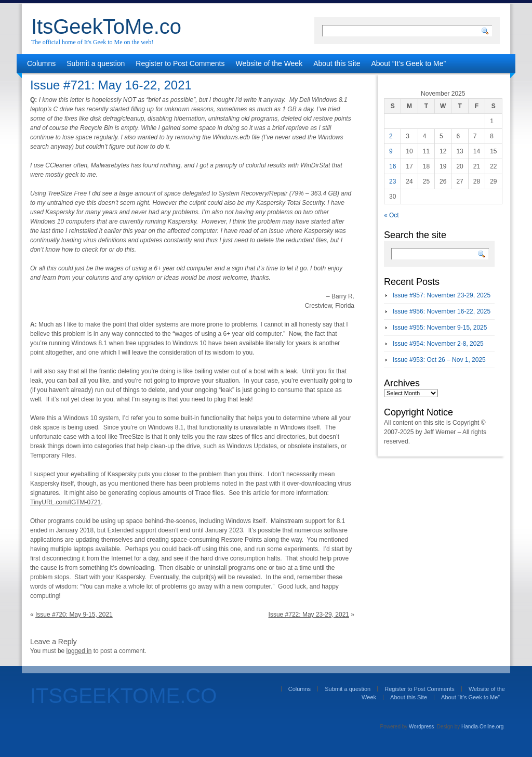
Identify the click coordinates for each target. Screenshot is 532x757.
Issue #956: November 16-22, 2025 (442, 311)
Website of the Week (269, 63)
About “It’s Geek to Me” (408, 63)
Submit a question (96, 63)
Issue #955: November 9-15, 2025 (440, 328)
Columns (41, 63)
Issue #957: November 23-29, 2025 (442, 295)
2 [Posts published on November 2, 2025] (391, 136)
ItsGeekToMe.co (106, 27)
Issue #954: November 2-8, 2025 (438, 344)
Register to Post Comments (180, 63)
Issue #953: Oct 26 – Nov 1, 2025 (439, 360)
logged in (79, 651)
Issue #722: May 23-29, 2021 (309, 615)
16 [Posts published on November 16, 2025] (393, 166)
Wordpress (421, 727)
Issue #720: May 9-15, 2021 (74, 615)
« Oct (391, 215)
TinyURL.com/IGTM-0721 (65, 502)
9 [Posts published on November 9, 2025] (391, 151)
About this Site (337, 63)
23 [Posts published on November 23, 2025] (393, 181)
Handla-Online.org (482, 727)
